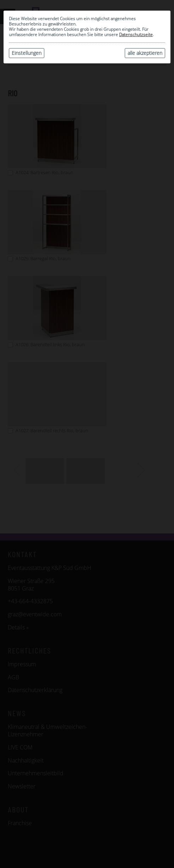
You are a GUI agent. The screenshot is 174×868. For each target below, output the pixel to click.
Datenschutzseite (136, 35)
